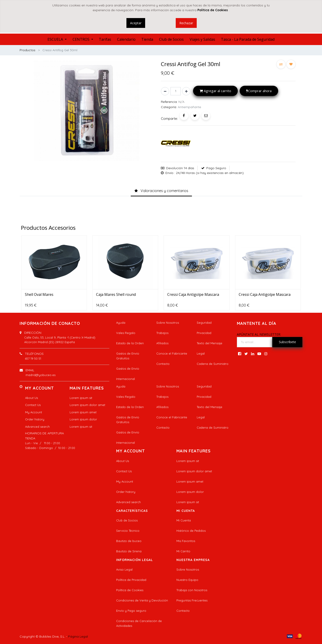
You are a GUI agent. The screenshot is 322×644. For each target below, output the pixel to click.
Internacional (126, 379)
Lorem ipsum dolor (83, 419)
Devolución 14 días (180, 168)
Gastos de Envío (128, 369)
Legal (201, 353)
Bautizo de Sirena (129, 551)
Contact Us (33, 405)
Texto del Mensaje (209, 343)
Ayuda (121, 323)
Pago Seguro (216, 168)
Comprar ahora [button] (259, 91)
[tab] (161, 191)
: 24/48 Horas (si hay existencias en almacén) (209, 173)
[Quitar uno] (165, 91)
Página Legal (78, 636)
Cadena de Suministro (213, 364)
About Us (31, 398)
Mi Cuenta (184, 520)
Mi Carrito (183, 551)
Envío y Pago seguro (131, 611)
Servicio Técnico (128, 531)
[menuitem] (105, 39)
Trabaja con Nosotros (192, 590)
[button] (281, 64)
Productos (27, 50)
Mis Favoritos (186, 541)
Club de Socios (127, 520)
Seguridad (204, 323)
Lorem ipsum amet (83, 412)
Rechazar (186, 23)
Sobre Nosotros (168, 323)
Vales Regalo (126, 333)
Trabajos (162, 333)
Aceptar (136, 23)
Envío (169, 173)
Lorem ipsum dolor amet (87, 405)
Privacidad (204, 333)
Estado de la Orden (130, 343)
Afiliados (162, 343)
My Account (34, 412)
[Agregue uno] (186, 91)
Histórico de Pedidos (191, 531)
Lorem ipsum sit (81, 398)
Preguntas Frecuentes (192, 600)
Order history (35, 419)
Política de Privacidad (131, 580)
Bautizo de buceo (129, 541)
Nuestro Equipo (187, 580)
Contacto (163, 364)
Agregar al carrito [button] (215, 91)
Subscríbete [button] (287, 342)
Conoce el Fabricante (172, 353)
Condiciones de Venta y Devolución (142, 600)
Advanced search (37, 427)
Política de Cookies (130, 590)
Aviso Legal (124, 569)
